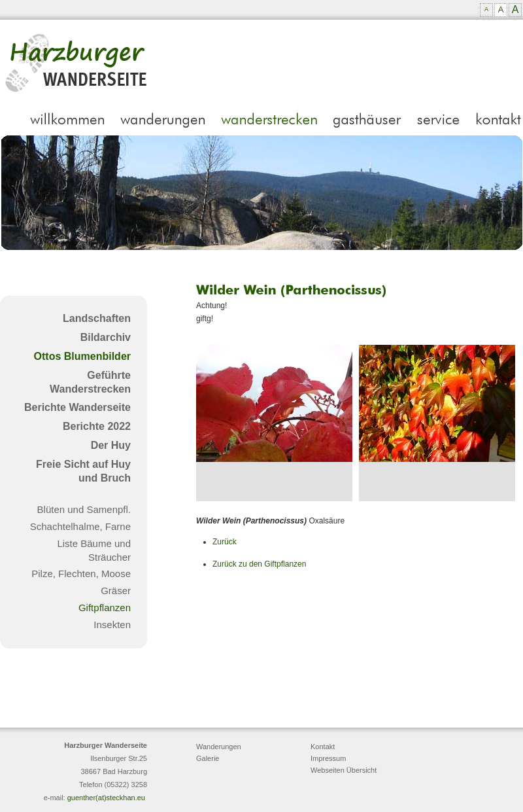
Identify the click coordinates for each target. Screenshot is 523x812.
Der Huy (111, 445)
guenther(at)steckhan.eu (106, 798)
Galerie (208, 758)
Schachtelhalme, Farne (80, 526)
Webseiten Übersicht (344, 770)
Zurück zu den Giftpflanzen (259, 564)
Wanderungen (219, 747)
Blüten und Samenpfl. (84, 509)
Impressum (328, 758)
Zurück (225, 542)
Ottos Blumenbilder (82, 356)
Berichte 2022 (97, 426)
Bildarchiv (106, 337)
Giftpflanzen (105, 608)
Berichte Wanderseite (77, 407)
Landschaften (97, 318)
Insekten (112, 625)
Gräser (116, 591)
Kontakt (323, 747)
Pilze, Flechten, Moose (81, 574)
